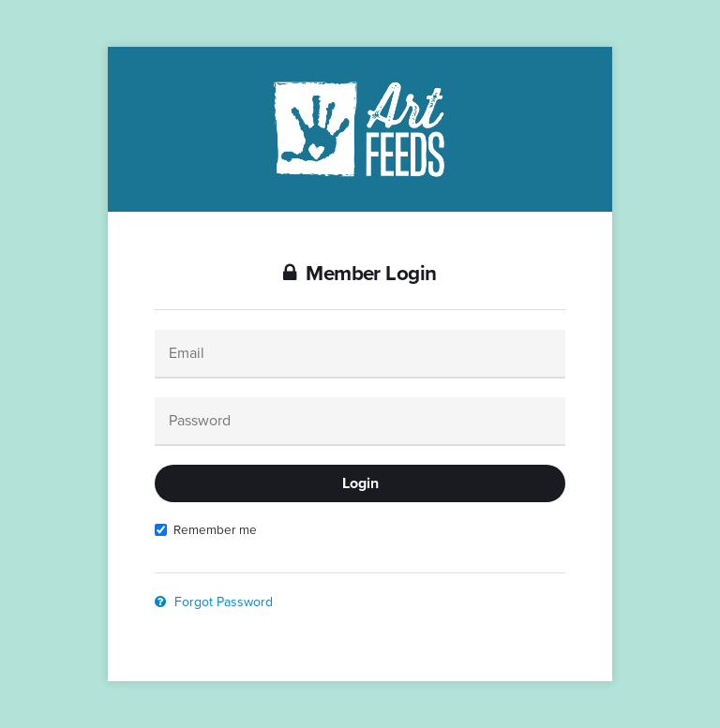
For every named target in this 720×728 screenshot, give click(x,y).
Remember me (206, 530)
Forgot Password (214, 602)
